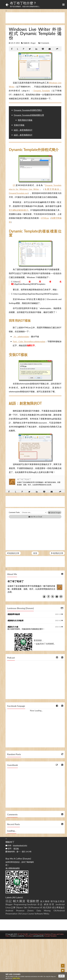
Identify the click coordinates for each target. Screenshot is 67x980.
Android (9, 911)
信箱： (16, 845)
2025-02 (59, 621)
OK (62, 976)
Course (31, 914)
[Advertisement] (35, 18)
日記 (9, 901)
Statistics (48, 934)
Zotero (30, 911)
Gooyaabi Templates (50, 936)
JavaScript (60, 904)
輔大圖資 (19, 901)
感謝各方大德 (13, 627)
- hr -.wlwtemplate (21, 336)
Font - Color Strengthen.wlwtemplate (29, 341)
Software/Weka (42, 914)
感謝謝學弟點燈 (14, 614)
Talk (25, 907)
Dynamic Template (42, 91)
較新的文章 (13, 553)
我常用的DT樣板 (25, 120)
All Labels (18, 897)
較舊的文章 (57, 553)
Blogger (33, 43)
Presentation (11, 914)
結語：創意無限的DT (23, 130)
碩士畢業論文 (58, 907)
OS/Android (59, 911)
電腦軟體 (26, 43)
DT (14, 185)
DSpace (19, 907)
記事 (13, 907)
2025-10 (59, 614)
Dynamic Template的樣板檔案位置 (29, 115)
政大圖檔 (45, 901)
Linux (8, 907)
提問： (12, 848)
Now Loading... (36, 711)
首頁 (35, 553)
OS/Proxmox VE (35, 907)
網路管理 (49, 904)
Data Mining (44, 911)
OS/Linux (22, 914)
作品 (40, 904)
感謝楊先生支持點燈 (15, 620)
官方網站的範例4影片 (19, 210)
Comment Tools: (14, 512)
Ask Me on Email (35, 517)
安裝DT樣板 (19, 125)
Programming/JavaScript (25, 904)
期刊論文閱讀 (58, 901)
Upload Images (55, 513)
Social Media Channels (37, 934)
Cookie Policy (16, 978)
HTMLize (45, 218)
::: (6, 10)
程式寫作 (47, 907)
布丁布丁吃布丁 (24, 479)
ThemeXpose (29, 936)
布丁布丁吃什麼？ (23, 3)
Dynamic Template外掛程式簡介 (28, 110)
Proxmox (20, 911)
